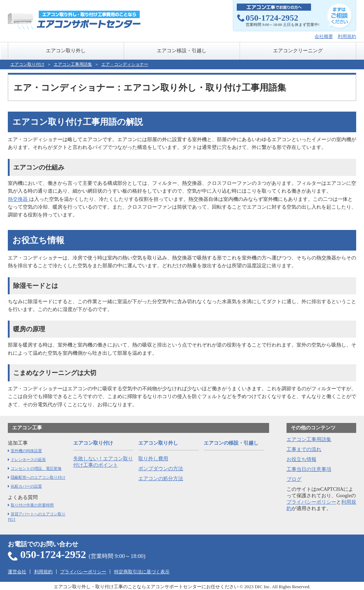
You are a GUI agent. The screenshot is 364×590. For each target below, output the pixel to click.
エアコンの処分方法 (161, 479)
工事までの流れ (304, 449)
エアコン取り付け (27, 64)
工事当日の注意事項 (309, 469)
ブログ (294, 479)
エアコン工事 (27, 428)
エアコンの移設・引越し (231, 443)
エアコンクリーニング (298, 51)
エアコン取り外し (66, 51)
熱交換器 (18, 199)
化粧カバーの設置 (26, 486)
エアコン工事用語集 (309, 439)
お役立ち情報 (301, 459)
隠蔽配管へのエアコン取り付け (38, 477)
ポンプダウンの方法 (161, 469)
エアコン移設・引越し (182, 51)
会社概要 (324, 36)
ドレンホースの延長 (28, 460)
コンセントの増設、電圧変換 (36, 468)
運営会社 (17, 572)
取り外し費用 (153, 459)
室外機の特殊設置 (26, 451)
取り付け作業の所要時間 (32, 505)
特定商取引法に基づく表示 (142, 572)
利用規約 (347, 36)
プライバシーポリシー (311, 502)
